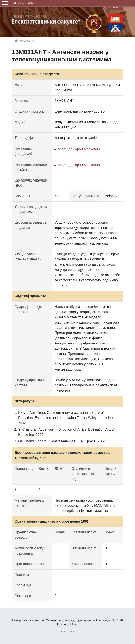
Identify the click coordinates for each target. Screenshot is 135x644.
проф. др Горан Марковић (79, 149)
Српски (113, 7)
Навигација (19, 3)
